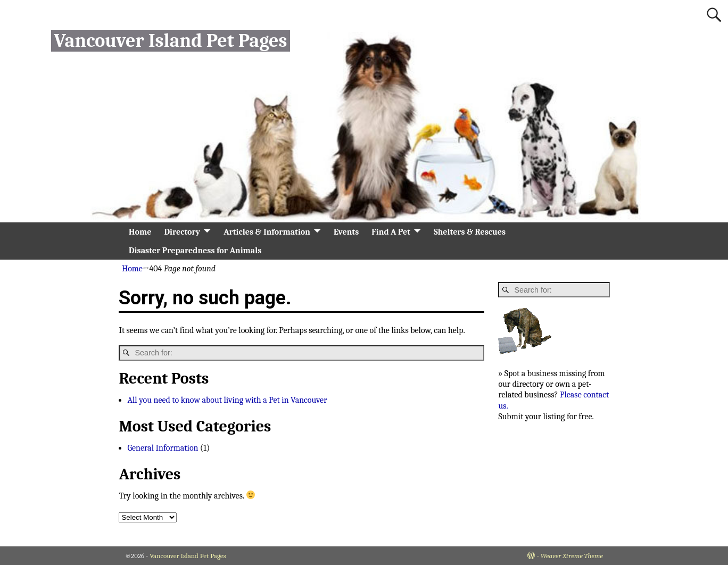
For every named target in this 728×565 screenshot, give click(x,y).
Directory (182, 232)
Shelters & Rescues (470, 232)
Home (140, 232)
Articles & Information (267, 232)
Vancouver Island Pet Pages (170, 41)
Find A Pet (391, 232)
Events (346, 232)
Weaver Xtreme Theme (572, 556)
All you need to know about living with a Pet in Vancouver (227, 400)
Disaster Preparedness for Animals (195, 251)
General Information (163, 448)
